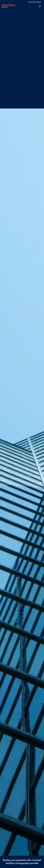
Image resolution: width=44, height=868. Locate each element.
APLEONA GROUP (35, 2)
